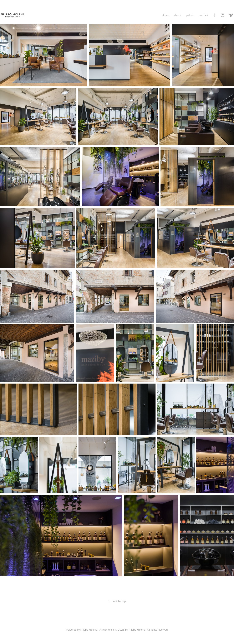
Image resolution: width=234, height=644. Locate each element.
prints (190, 15)
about (178, 15)
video (165, 15)
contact (204, 15)
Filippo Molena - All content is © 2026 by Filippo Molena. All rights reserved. (124, 630)
